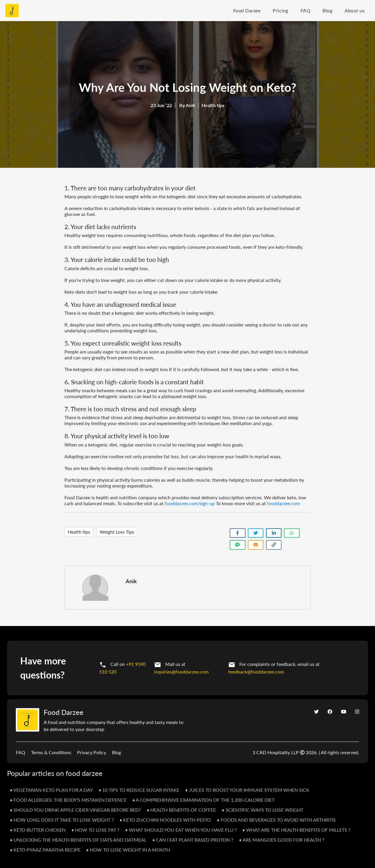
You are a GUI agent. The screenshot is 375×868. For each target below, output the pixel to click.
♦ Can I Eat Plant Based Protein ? (193, 840)
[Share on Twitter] (256, 533)
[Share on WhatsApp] (292, 533)
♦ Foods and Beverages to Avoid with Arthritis (276, 820)
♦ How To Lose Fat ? (95, 830)
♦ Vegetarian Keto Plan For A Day (51, 790)
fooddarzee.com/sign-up (190, 503)
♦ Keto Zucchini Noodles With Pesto (165, 820)
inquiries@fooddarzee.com (181, 672)
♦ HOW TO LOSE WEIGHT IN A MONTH (128, 850)
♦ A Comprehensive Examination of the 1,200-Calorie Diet (203, 800)
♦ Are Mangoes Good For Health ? (282, 840)
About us (354, 10)
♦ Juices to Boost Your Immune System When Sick (247, 790)
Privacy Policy (92, 752)
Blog (327, 10)
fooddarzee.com (283, 503)
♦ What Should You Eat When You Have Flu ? (181, 830)
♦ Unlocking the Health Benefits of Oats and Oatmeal (78, 840)
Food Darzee (247, 10)
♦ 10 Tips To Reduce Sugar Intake (139, 790)
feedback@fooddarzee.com (256, 672)
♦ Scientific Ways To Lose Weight (262, 810)
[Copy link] (274, 545)
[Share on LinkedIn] (274, 533)
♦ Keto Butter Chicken (38, 830)
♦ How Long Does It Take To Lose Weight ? (62, 820)
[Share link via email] (256, 545)
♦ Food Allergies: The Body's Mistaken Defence (68, 800)
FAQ (306, 10)
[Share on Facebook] (238, 533)
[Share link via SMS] (238, 545)
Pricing (281, 10)
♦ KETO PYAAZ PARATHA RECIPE (45, 850)
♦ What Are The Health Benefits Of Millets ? (296, 830)
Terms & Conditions (51, 752)
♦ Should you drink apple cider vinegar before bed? (75, 810)
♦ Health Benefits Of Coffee (181, 810)
